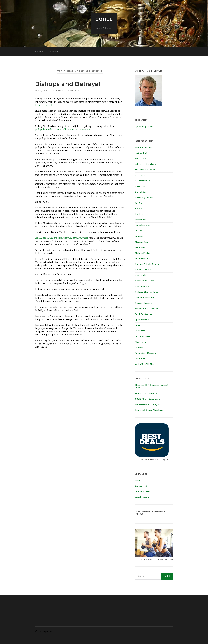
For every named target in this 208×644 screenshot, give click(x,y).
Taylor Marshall (142, 336)
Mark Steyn (141, 247)
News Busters (142, 286)
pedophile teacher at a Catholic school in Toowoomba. (63, 129)
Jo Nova (139, 231)
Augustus (56, 91)
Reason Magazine (144, 303)
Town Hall (140, 359)
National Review (143, 270)
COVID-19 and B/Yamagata (148, 399)
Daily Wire (140, 186)
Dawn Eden (141, 192)
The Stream (141, 342)
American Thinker (144, 147)
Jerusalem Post (142, 225)
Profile (54, 52)
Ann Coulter (141, 159)
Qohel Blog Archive (144, 127)
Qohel (104, 19)
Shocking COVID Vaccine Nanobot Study (152, 386)
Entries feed (141, 486)
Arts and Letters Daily (146, 164)
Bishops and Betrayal (68, 84)
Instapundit (141, 220)
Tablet (138, 325)
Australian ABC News (145, 170)
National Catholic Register (148, 264)
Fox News (140, 203)
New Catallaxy (142, 275)
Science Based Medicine (147, 309)
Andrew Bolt (141, 153)
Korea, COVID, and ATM (146, 393)
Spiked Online (142, 320)
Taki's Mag (140, 331)
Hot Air (138, 209)
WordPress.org (142, 497)
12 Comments (71, 91)
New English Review (145, 281)
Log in (138, 480)
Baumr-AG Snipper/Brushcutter (150, 410)
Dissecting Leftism (144, 197)
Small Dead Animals (145, 314)
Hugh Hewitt (141, 214)
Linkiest (139, 236)
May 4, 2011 (41, 91)
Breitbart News (142, 181)
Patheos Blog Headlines (147, 292)
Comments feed (143, 491)
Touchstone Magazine (146, 353)
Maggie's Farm (142, 242)
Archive (40, 52)
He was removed (44, 105)
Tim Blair (139, 347)
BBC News (140, 175)
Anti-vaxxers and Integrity (148, 404)
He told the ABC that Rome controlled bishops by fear (61, 238)
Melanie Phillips (143, 253)
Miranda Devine (143, 259)
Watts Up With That (145, 364)
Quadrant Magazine (144, 297)
